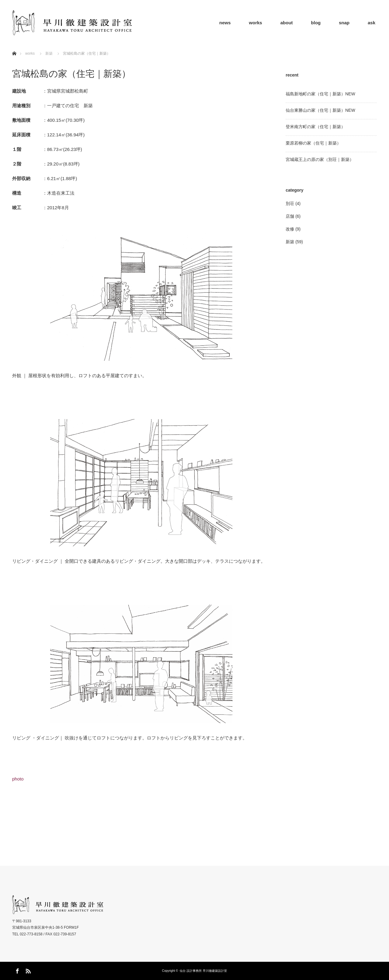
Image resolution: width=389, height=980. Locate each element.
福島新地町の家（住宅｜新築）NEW (320, 94)
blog (316, 23)
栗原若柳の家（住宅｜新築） (313, 143)
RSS (27, 970)
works (255, 23)
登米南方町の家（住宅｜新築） (315, 127)
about (286, 23)
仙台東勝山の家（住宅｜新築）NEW (320, 110)
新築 (49, 53)
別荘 (290, 203)
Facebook (17, 970)
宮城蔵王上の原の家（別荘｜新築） (320, 159)
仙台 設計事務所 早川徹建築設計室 (203, 971)
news (225, 23)
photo (18, 779)
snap (344, 23)
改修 (290, 229)
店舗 (290, 216)
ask (372, 23)
